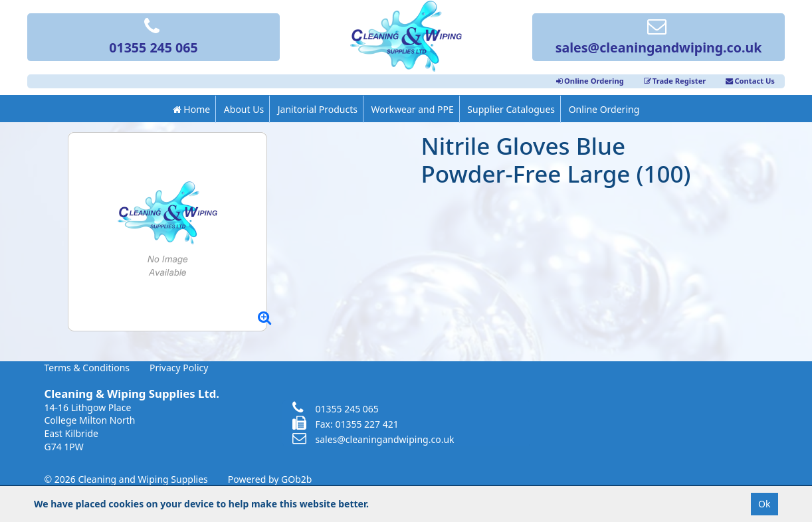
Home (191, 109)
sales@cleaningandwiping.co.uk (659, 38)
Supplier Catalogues (511, 109)
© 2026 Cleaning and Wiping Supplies (126, 479)
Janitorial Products (318, 109)
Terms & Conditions (87, 368)
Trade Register (675, 81)
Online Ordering (590, 81)
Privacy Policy (179, 368)
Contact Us (750, 81)
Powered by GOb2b (270, 479)
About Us (244, 109)
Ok (764, 504)
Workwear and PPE (413, 109)
